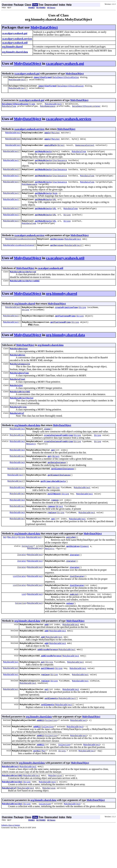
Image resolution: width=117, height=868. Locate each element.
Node (55, 200)
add (46, 652)
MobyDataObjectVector (22, 415)
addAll (40, 754)
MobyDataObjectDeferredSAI (25, 292)
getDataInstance (57, 483)
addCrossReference (48, 679)
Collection (27, 572)
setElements (51, 731)
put (49, 510)
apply (47, 136)
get (53, 470)
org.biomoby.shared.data (65, 348)
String (67, 223)
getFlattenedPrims (65, 329)
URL (54, 207)
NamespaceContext (85, 149)
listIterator (77, 602)
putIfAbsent (54, 517)
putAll (37, 786)
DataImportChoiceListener (86, 109)
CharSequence (60, 165)
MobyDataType (9, 109)
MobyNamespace (48, 109)
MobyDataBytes (17, 369)
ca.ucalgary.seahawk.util (65, 268)
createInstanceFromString (58, 454)
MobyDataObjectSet (12, 819)
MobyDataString (18, 424)
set (53, 544)
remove (55, 524)
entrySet (71, 563)
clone (47, 447)
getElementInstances (62, 490)
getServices (57, 249)
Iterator (22, 579)
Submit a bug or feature (11, 863)
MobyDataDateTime (19, 388)
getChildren (73, 572)
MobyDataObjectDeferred (23, 283)
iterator (74, 579)
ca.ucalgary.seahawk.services (69, 122)
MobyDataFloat (17, 395)
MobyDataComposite (20, 378)
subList (74, 621)
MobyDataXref (17, 431)
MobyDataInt (16, 401)
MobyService (55, 812)
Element (85, 572)
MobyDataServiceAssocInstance (21, 249)
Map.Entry (12, 563)
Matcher (56, 136)
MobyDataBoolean (19, 362)
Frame (32, 106)
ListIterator (19, 602)
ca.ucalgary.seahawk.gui (65, 63)
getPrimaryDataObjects (53, 504)
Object (61, 149)
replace (52, 537)
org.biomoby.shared (62, 305)
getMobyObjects (43, 156)
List (24, 621)
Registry (31, 463)
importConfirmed (43, 78)
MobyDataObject (44, 27)
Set (5, 563)
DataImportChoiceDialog (66, 78)
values (70, 630)
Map (43, 786)
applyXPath (50, 149)
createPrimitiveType (66, 319)
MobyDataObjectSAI (20, 408)
